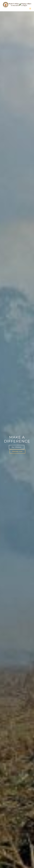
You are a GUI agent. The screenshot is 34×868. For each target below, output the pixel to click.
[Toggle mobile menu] (30, 9)
